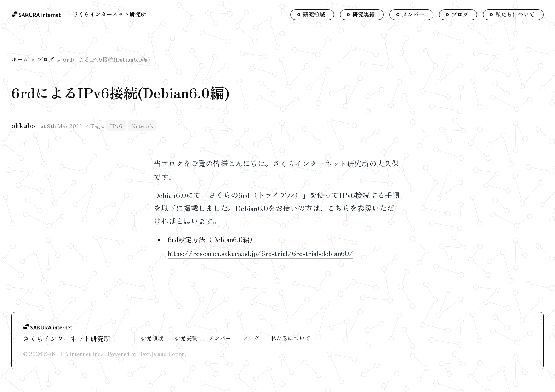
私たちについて (291, 338)
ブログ (46, 59)
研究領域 (152, 338)
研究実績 (186, 338)
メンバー (220, 338)
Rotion (176, 353)
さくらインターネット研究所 (109, 14)
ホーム (20, 59)
